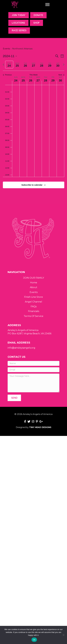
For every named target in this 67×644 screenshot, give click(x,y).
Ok (34, 640)
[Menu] (47, 5)
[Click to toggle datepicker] (10, 56)
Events (6, 49)
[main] (33, 121)
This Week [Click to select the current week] (33, 75)
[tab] (9, 65)
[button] (14, 398)
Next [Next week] (61, 75)
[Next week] (64, 65)
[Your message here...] (33, 383)
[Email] (33, 370)
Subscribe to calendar (32, 185)
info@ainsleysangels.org (21, 348)
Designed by (34, 427)
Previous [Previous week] (7, 75)
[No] (63, 635)
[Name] (33, 363)
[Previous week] (3, 65)
